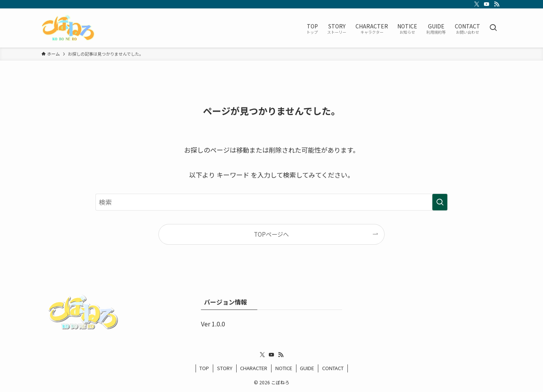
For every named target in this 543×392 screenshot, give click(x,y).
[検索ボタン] (493, 28)
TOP (204, 368)
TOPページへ (271, 234)
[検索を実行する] (440, 202)
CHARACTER (254, 368)
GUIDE (307, 368)
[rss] (497, 4)
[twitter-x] (477, 4)
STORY (225, 368)
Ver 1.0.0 (213, 324)
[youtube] (487, 4)
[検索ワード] (271, 202)
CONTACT (333, 368)
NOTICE (284, 368)
